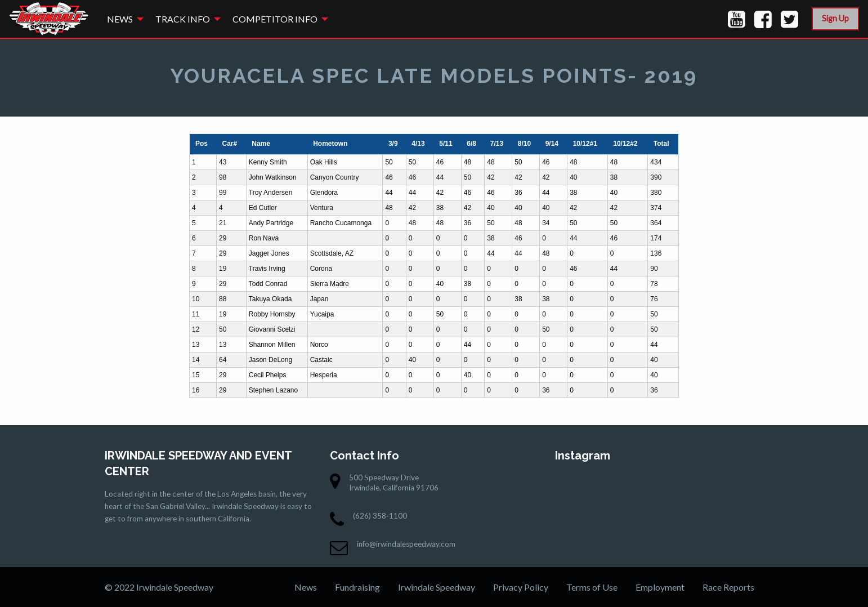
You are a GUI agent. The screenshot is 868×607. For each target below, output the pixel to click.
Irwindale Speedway (437, 587)
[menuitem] (122, 19)
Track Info (183, 19)
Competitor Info (275, 19)
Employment (660, 587)
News (120, 19)
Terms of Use (592, 587)
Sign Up (835, 18)
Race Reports (728, 587)
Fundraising (357, 587)
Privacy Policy (521, 587)
